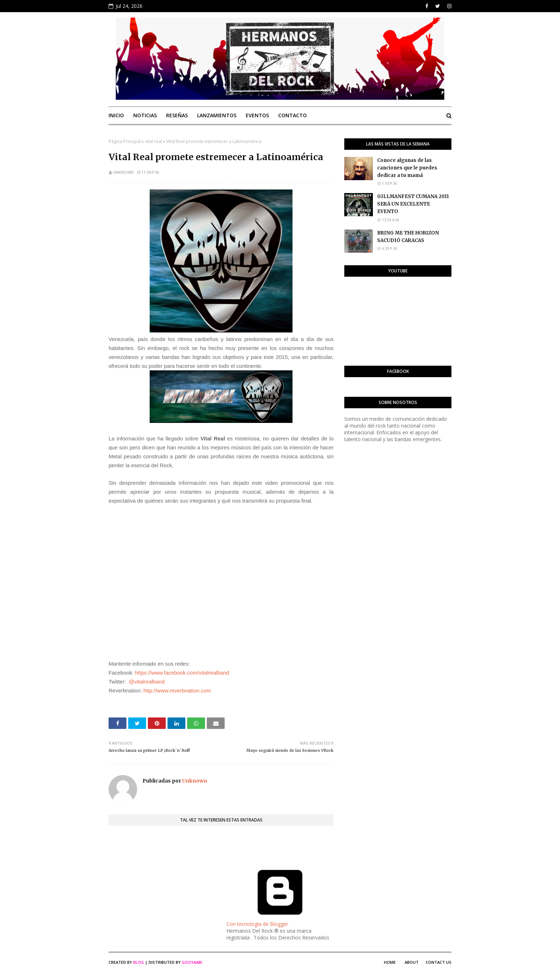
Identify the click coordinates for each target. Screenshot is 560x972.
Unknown (123, 172)
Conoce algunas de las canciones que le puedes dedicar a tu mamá (407, 168)
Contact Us (439, 962)
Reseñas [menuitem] (177, 115)
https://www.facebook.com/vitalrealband (182, 673)
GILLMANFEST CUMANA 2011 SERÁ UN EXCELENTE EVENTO (413, 204)
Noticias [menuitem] (145, 115)
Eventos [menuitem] (257, 115)
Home (390, 962)
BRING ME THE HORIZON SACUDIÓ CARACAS (408, 237)
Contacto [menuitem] (292, 115)
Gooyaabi (192, 962)
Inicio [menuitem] (116, 115)
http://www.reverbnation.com (177, 690)
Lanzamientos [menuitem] (217, 115)
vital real (154, 141)
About (412, 962)
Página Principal (125, 141)
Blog (139, 962)
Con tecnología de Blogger (280, 921)
